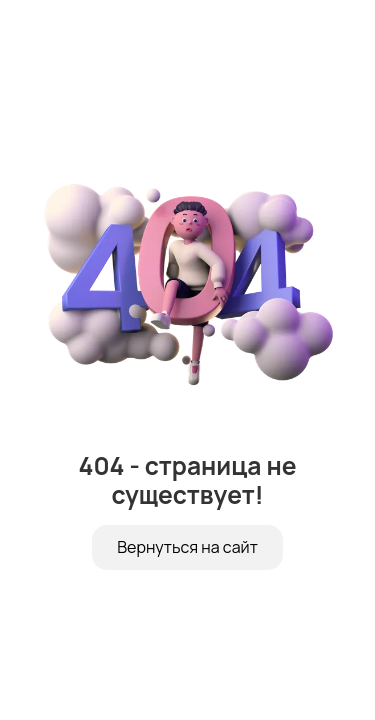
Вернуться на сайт (187, 547)
